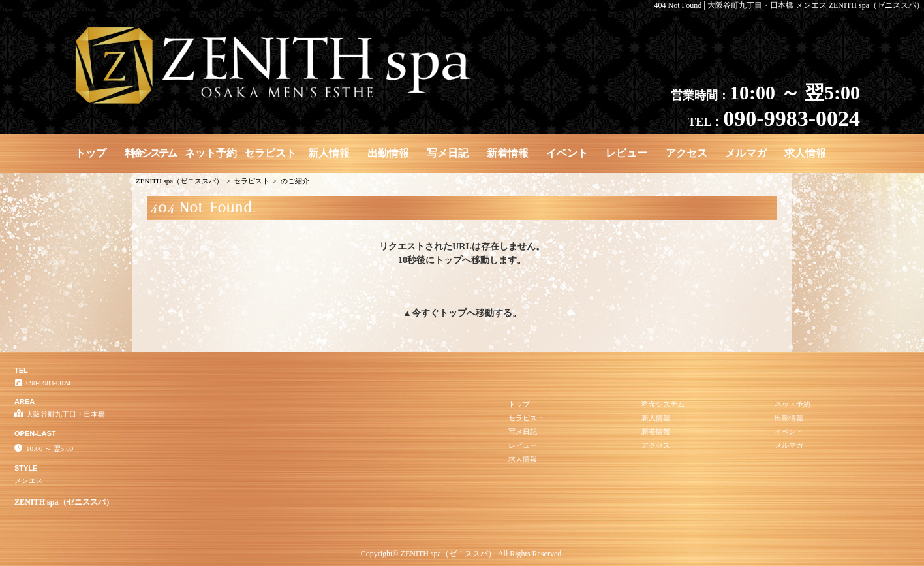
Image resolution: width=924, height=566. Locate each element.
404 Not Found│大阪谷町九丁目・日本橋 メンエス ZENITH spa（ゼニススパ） (790, 5)
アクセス (686, 153)
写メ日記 (448, 153)
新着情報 (508, 153)
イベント (567, 153)
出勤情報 (388, 153)
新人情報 (329, 153)
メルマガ (746, 153)
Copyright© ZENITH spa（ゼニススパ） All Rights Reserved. (462, 554)
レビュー (626, 153)
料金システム (150, 153)
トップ (91, 153)
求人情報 (805, 153)
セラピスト (270, 153)
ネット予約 (211, 153)
